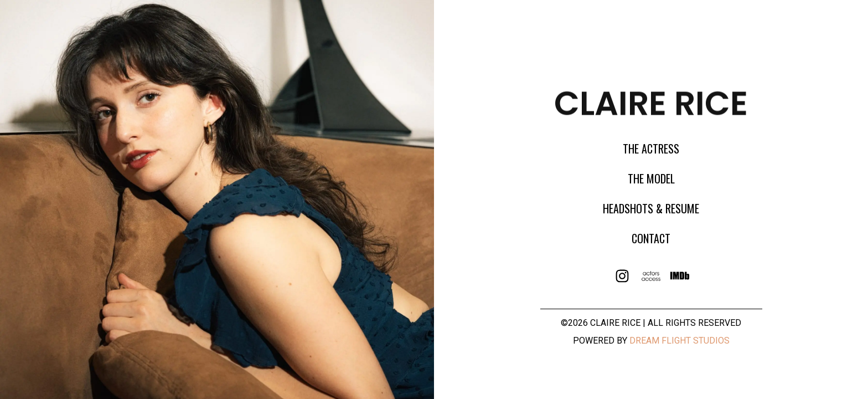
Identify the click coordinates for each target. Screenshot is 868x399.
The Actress (651, 149)
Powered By (651, 341)
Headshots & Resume (651, 208)
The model (651, 178)
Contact (651, 238)
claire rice (651, 101)
